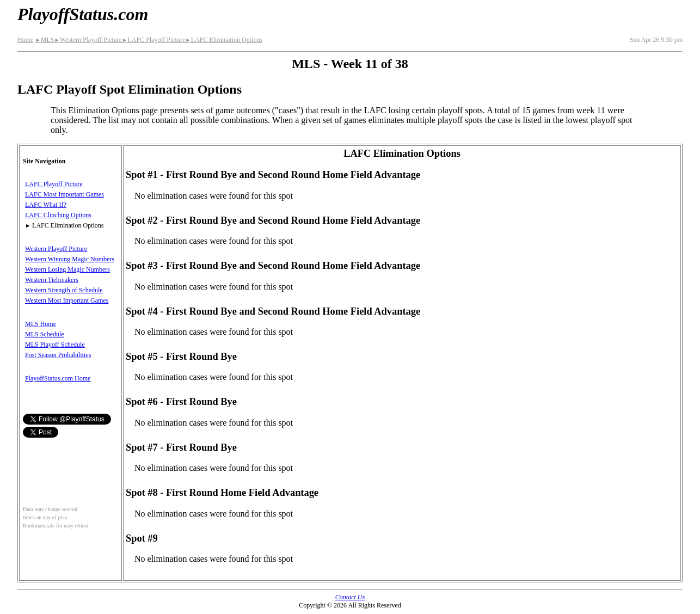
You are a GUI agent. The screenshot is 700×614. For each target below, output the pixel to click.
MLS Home (41, 324)
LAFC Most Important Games (65, 194)
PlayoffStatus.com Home (58, 378)
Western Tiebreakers (52, 280)
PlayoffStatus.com (83, 14)
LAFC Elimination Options (224, 40)
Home (25, 40)
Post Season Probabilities (58, 355)
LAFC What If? (46, 205)
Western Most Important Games (67, 300)
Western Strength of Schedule (64, 290)
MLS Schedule (45, 334)
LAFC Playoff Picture (153, 40)
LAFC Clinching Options (58, 215)
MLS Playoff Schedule (55, 345)
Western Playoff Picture (88, 40)
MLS (44, 40)
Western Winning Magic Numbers (70, 259)
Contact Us (350, 597)
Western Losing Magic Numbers (67, 269)
